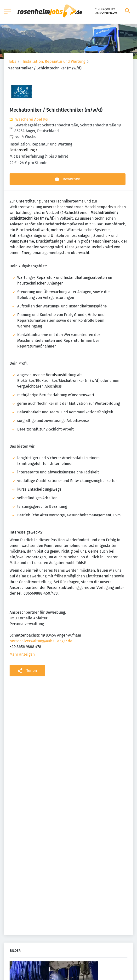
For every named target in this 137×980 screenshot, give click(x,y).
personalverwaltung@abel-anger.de (41, 641)
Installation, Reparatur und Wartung (54, 61)
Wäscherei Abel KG (31, 119)
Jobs (12, 61)
